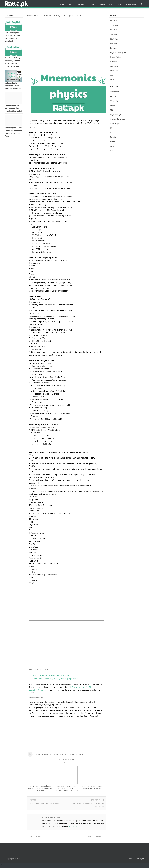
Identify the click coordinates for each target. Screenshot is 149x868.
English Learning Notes (119, 52)
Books (113, 105)
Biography (114, 101)
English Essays (116, 114)
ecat (112, 75)
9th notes (114, 43)
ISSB (112, 128)
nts (112, 151)
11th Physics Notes (75, 687)
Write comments (96, 839)
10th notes (114, 21)
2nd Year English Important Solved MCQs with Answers (13, 86)
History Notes (115, 57)
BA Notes (114, 48)
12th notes (114, 30)
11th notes (114, 25)
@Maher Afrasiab (76, 828)
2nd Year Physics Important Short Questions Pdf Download (93, 789)
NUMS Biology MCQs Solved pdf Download (50, 675)
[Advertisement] (67, 35)
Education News (36, 690)
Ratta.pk (22, 861)
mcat (46, 690)
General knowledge (118, 119)
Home (62, 4)
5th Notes (114, 34)
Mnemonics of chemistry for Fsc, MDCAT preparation (55, 679)
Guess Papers (115, 123)
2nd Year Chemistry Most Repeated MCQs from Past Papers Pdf (13, 108)
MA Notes (114, 66)
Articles (113, 96)
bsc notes (114, 71)
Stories (113, 142)
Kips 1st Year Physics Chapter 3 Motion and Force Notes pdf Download (40, 791)
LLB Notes (114, 62)
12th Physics (90, 687)
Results (113, 137)
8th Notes (114, 39)
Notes (113, 132)
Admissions (115, 92)
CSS (112, 110)
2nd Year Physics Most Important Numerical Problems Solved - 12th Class (66, 791)
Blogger (141, 861)
